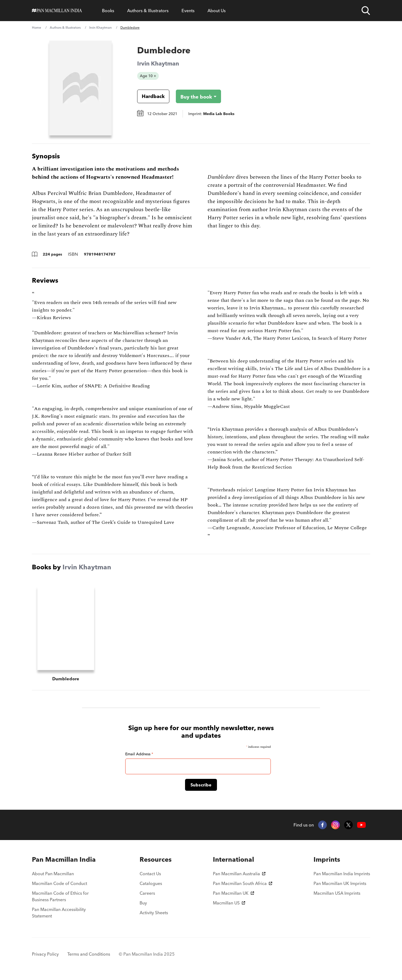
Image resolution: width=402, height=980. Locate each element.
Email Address (139, 756)
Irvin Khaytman (100, 27)
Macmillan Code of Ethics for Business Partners (60, 899)
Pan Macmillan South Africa (243, 886)
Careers (147, 895)
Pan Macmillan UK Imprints (340, 886)
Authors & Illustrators (148, 11)
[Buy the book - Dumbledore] (194, 96)
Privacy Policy (45, 956)
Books (108, 11)
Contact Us (150, 876)
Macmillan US (229, 905)
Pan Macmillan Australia (239, 876)
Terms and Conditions (89, 956)
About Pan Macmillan (53, 876)
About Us (217, 11)
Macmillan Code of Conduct (60, 886)
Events (188, 11)
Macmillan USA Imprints (337, 895)
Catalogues (151, 886)
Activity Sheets (154, 915)
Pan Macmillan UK (233, 895)
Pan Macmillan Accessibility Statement (59, 915)
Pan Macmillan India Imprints (342, 876)
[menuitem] (65, 862)
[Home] (57, 11)
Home (37, 27)
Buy (143, 905)
